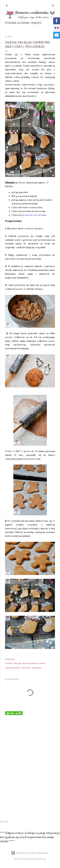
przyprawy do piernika (34, 215)
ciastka (42, 663)
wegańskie (36, 668)
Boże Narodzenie (30, 663)
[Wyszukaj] (53, 5)
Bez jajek (18, 663)
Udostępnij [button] (10, 659)
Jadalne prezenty (13, 668)
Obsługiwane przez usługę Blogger (30, 853)
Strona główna (17, 23)
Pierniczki (26, 668)
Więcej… (37, 23)
